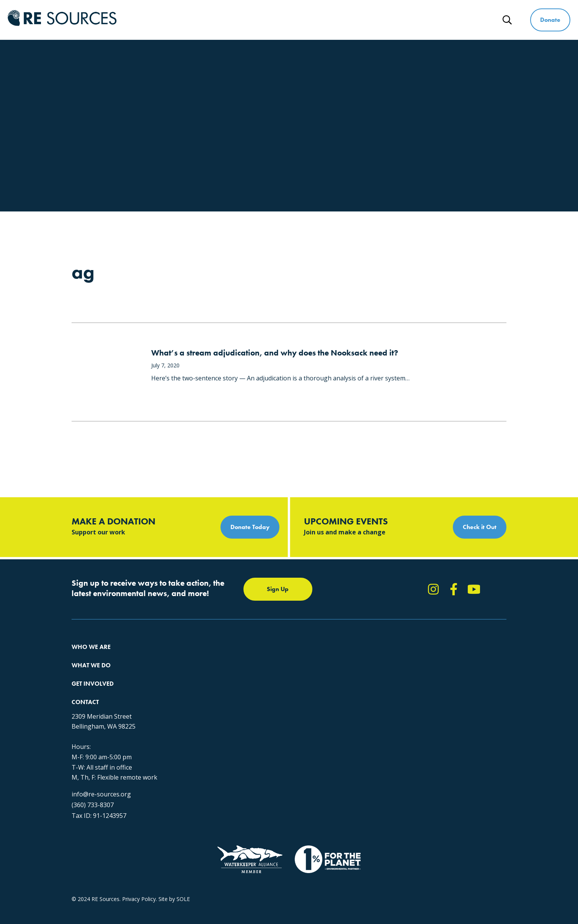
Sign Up (278, 589)
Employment (87, 698)
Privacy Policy (139, 856)
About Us (83, 657)
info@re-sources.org (419, 733)
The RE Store (186, 712)
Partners (82, 712)
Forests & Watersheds (197, 698)
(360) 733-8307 (410, 744)
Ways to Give (426, 20)
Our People (86, 684)
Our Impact (86, 671)
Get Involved (366, 20)
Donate (550, 20)
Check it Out (480, 527)
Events (285, 698)
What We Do (308, 20)
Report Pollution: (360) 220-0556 (317, 671)
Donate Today (250, 527)
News (476, 20)
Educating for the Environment (207, 684)
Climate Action (188, 671)
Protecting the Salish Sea (200, 657)
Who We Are (249, 20)
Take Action (291, 657)
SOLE (183, 856)
